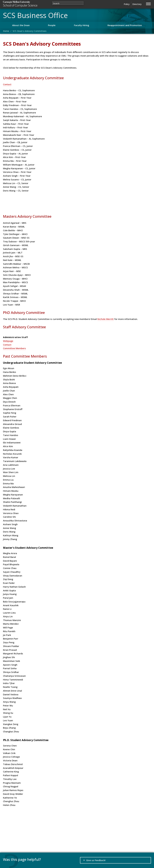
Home (6, 31)
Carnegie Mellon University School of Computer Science (26, 4)
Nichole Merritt (106, 319)
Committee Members (14, 348)
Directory (137, 4)
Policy (127, 4)
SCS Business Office (35, 15)
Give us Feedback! (96, 860)
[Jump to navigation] (148, 3)
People (52, 25)
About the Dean (21, 25)
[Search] (68, 3)
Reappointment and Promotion (125, 25)
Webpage (8, 341)
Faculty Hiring (82, 25)
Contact (7, 84)
